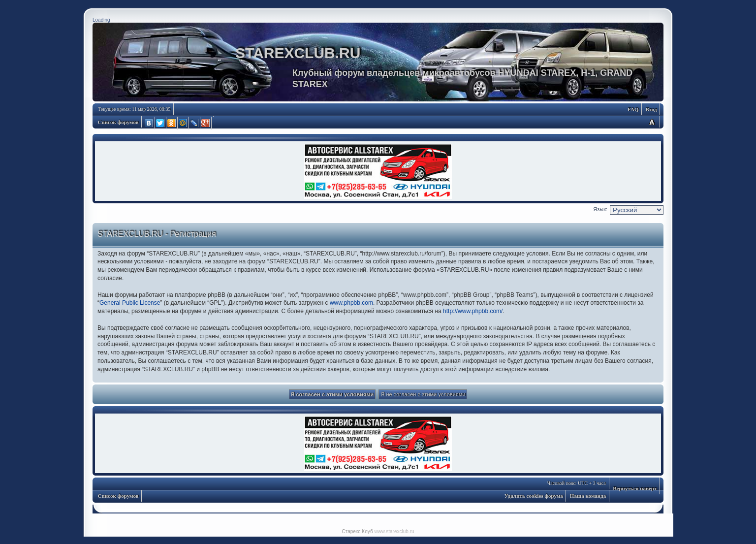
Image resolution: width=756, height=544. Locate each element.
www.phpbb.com (351, 303)
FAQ (633, 109)
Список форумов (118, 122)
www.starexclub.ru (394, 531)
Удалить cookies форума (534, 496)
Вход (651, 109)
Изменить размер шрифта (652, 122)
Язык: (600, 209)
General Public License (130, 303)
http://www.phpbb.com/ (473, 311)
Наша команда (588, 496)
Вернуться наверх (635, 488)
